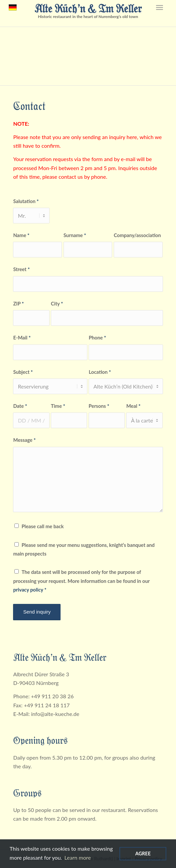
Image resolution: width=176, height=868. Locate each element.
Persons (99, 406)
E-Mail (22, 337)
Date (20, 406)
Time (58, 406)
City (57, 303)
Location (100, 372)
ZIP (18, 303)
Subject (23, 372)
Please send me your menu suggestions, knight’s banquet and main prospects (84, 549)
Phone (97, 337)
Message (24, 440)
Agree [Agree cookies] (143, 853)
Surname (75, 235)
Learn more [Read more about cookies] (77, 857)
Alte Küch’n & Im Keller (88, 8)
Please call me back (42, 526)
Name (21, 235)
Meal (133, 406)
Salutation (26, 201)
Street (21, 269)
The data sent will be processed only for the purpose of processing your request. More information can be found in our (81, 581)
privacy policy (28, 590)
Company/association (137, 235)
